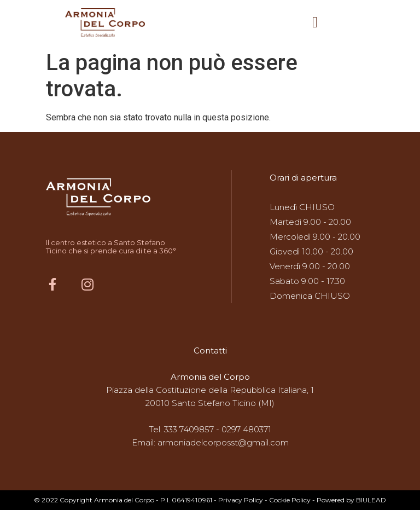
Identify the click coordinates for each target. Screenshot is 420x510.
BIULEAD (371, 500)
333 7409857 (189, 429)
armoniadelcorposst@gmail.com (223, 442)
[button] (315, 22)
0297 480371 (246, 429)
